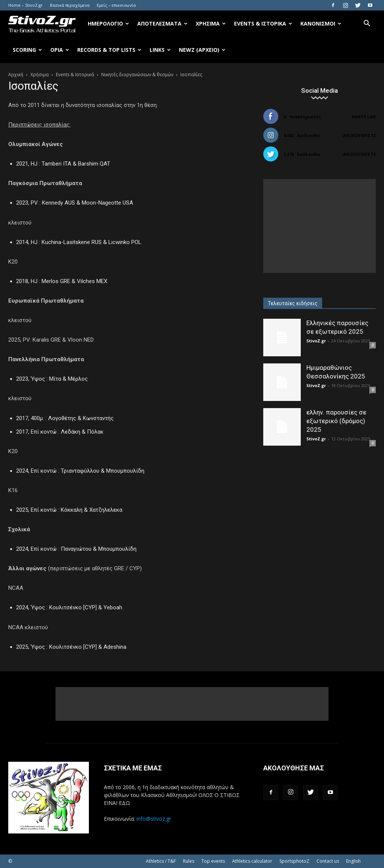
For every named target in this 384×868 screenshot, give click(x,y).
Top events (213, 861)
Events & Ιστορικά (263, 23)
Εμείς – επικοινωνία (116, 5)
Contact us (328, 861)
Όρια (60, 50)
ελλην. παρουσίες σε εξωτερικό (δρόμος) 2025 (336, 421)
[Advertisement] (319, 226)
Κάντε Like (364, 117)
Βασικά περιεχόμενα (70, 5)
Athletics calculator (252, 861)
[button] (367, 24)
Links (160, 50)
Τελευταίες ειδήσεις (293, 303)
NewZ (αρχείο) (202, 50)
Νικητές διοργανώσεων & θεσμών (137, 75)
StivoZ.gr (316, 341)
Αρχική (16, 75)
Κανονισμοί (321, 23)
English (353, 861)
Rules (189, 861)
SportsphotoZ (294, 861)
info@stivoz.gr (154, 819)
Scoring (27, 50)
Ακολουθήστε (359, 135)
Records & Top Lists (109, 50)
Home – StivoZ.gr (25, 5)
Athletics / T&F (161, 861)
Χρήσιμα (211, 23)
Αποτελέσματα (162, 23)
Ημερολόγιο (108, 23)
